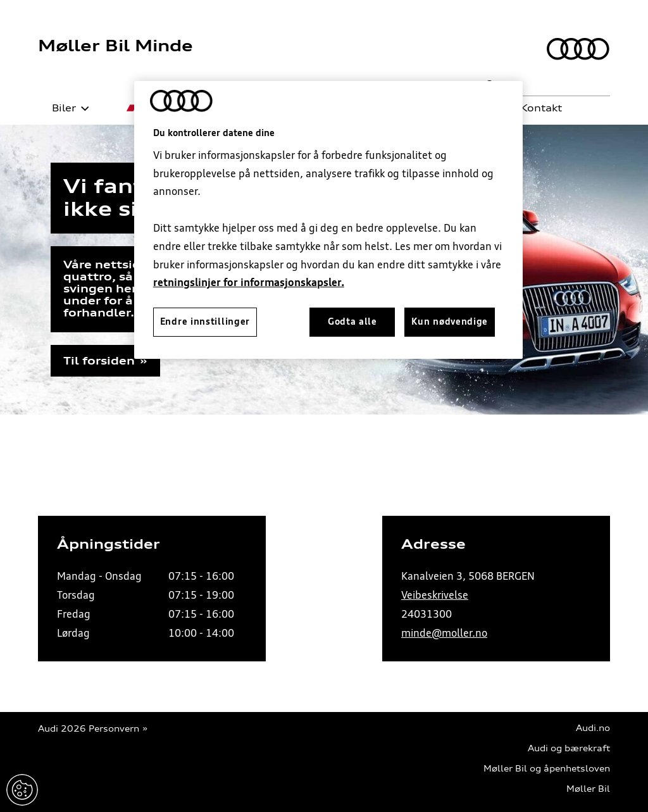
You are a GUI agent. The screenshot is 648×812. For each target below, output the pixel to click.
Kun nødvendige (450, 322)
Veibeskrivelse (435, 595)
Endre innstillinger (22, 790)
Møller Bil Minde (115, 46)
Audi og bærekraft (569, 748)
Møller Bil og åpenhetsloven (547, 769)
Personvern (114, 729)
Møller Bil (588, 789)
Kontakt (534, 108)
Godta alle (352, 322)
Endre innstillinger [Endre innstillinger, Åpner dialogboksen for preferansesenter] (205, 322)
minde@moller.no (444, 633)
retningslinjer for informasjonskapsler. (249, 282)
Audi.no (593, 728)
